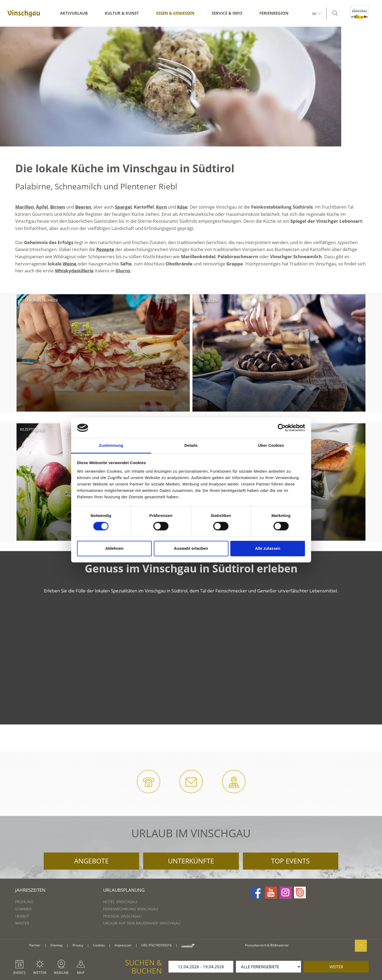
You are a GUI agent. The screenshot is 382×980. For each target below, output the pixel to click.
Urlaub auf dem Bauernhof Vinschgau (142, 923)
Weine (70, 264)
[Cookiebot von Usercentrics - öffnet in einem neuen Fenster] (282, 428)
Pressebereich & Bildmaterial (267, 945)
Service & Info (227, 13)
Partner (35, 945)
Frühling (24, 902)
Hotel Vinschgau (120, 902)
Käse (182, 207)
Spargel (123, 207)
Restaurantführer (39, 300)
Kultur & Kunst (122, 13)
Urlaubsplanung (124, 890)
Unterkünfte (191, 861)
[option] (191, 87)
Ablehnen (114, 548)
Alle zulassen (268, 548)
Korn (161, 207)
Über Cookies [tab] (271, 445)
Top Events (290, 861)
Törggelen (207, 300)
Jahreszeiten (30, 890)
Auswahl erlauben (191, 548)
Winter (22, 923)
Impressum (123, 945)
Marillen (25, 207)
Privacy (78, 945)
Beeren (83, 207)
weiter (336, 967)
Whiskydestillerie (74, 271)
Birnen (58, 207)
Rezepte (105, 249)
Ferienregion (274, 13)
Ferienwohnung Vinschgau (131, 909)
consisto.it (188, 945)
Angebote (91, 861)
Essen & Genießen (175, 13)
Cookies (99, 945)
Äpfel (42, 207)
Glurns (123, 271)
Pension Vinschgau (122, 916)
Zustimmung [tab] (111, 445)
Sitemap (57, 945)
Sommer (23, 909)
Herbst (22, 916)
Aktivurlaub (74, 13)
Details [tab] (191, 445)
